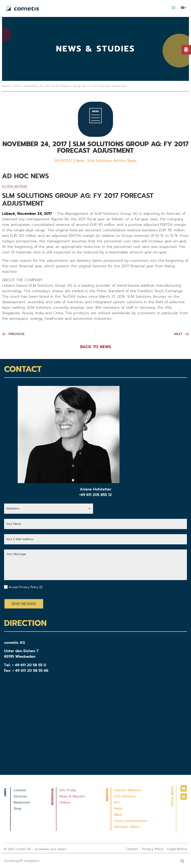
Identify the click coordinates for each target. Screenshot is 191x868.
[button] (173, 7)
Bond (118, 809)
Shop (18, 809)
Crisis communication (131, 821)
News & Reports (72, 796)
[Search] (183, 861)
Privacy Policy (153, 849)
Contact (132, 849)
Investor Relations (128, 790)
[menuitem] (184, 8)
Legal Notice (177, 849)
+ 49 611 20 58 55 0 (29, 665)
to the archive (15, 186)
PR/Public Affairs (127, 827)
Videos (65, 802)
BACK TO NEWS (96, 347)
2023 (17, 86)
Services (20, 796)
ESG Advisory (125, 796)
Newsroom (22, 802)
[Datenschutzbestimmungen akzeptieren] (41, 587)
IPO (117, 802)
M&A (118, 815)
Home (6, 86)
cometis (20, 790)
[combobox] (88, 861)
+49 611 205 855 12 (95, 495)
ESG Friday (68, 790)
